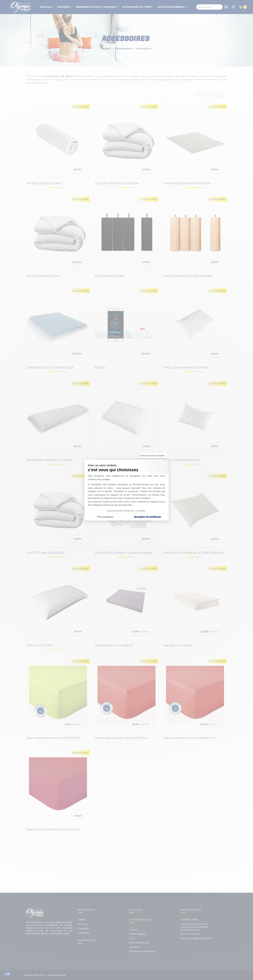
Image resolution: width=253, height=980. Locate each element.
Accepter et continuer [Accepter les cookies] (148, 517)
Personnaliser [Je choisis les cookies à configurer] (105, 517)
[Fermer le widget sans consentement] (153, 456)
